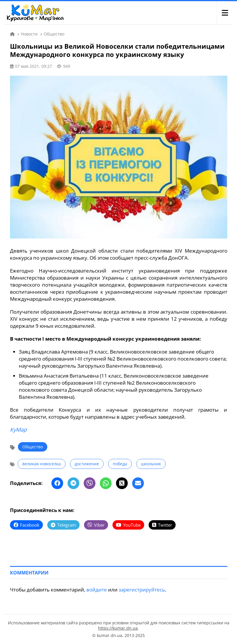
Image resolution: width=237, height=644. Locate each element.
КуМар (18, 430)
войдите (97, 590)
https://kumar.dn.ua (118, 628)
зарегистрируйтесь (142, 590)
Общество (33, 447)
